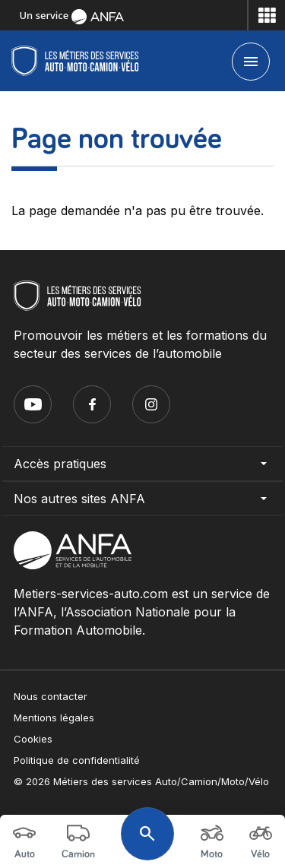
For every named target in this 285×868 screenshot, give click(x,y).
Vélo (261, 841)
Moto (212, 841)
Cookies (33, 739)
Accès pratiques (142, 464)
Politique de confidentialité (77, 760)
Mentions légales (54, 718)
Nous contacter (51, 696)
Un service (72, 15)
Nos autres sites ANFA (142, 499)
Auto (24, 841)
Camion (78, 841)
